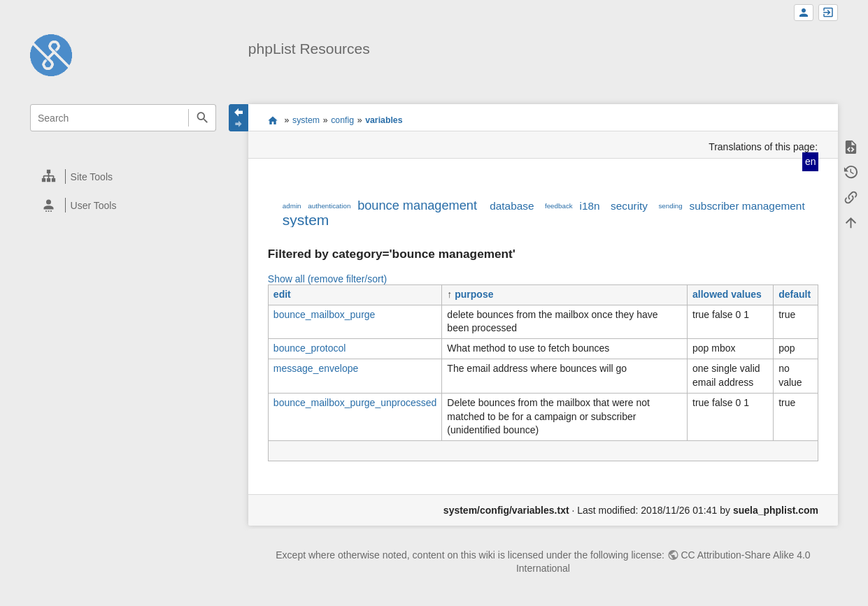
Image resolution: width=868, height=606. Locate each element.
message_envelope (316, 368)
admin (292, 206)
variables (384, 120)
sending (670, 206)
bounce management (417, 205)
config (342, 120)
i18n (590, 206)
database (512, 206)
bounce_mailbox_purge (325, 315)
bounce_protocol (310, 348)
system (306, 120)
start (272, 120)
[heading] (124, 176)
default (795, 294)
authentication (329, 206)
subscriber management (747, 206)
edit (282, 294)
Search (202, 118)
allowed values (727, 294)
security (629, 206)
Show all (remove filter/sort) (327, 279)
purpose (474, 294)
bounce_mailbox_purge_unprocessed (355, 403)
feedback (559, 206)
